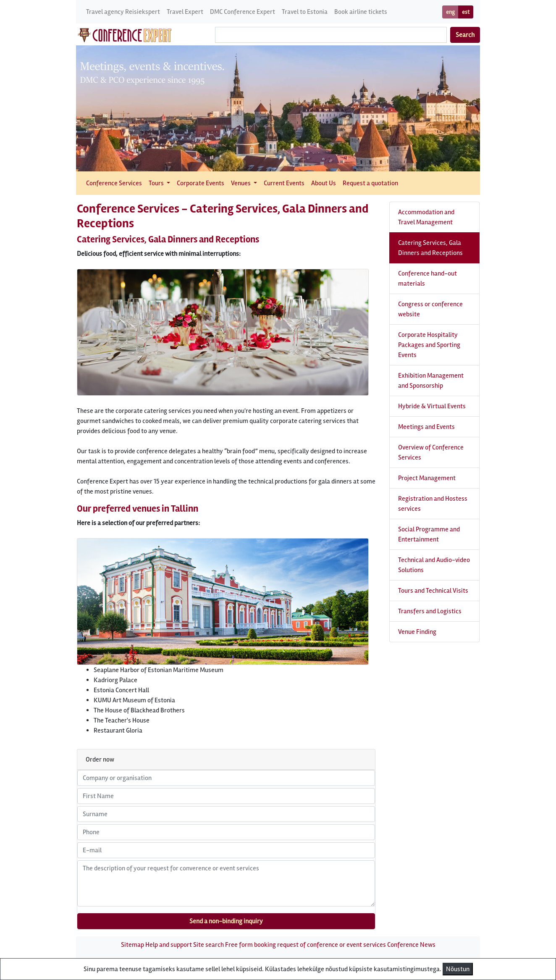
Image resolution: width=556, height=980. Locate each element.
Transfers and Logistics (430, 611)
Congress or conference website (430, 309)
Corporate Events (201, 183)
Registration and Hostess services (433, 504)
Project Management (427, 478)
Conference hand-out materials (427, 278)
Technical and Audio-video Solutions (434, 565)
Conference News (411, 945)
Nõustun (458, 969)
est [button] (466, 12)
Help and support (169, 945)
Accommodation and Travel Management (426, 217)
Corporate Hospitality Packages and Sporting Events (429, 345)
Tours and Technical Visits (433, 591)
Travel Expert (185, 12)
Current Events (284, 183)
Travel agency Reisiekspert (123, 12)
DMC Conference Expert (243, 12)
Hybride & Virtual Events (432, 406)
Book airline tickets (361, 12)
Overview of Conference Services (431, 452)
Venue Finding (417, 632)
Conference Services (114, 183)
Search (465, 35)
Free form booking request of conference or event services (306, 945)
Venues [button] (241, 183)
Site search (208, 945)
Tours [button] (157, 183)
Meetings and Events (426, 427)
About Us (324, 183)
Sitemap (132, 945)
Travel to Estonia (305, 12)
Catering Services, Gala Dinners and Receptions (430, 248)
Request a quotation (370, 183)
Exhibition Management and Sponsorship (431, 381)
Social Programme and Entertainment (429, 534)
